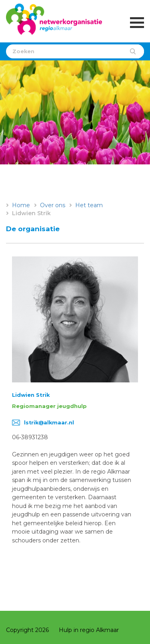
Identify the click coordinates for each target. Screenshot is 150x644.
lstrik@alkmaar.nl (49, 423)
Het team (89, 205)
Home (21, 205)
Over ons (53, 205)
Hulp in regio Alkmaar (89, 630)
